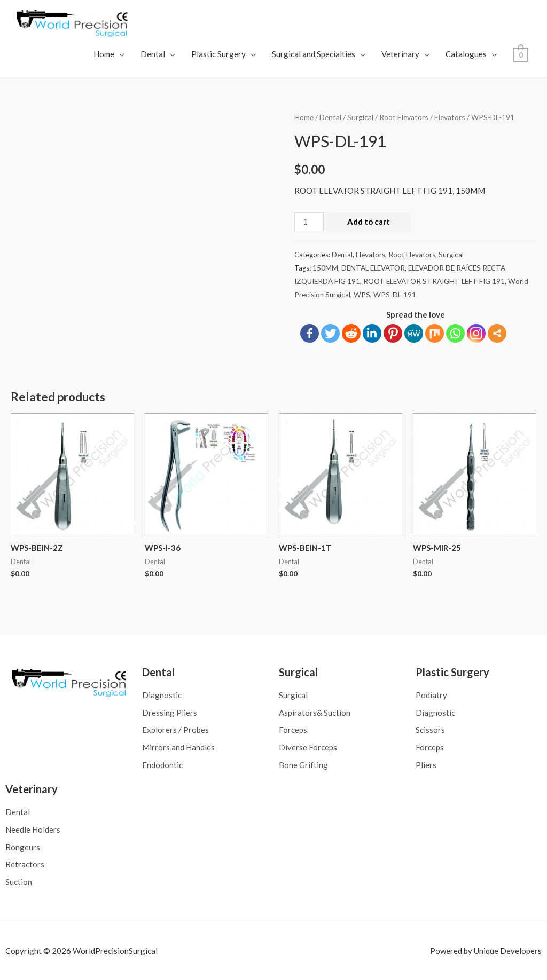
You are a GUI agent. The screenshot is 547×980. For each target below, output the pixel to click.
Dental (154, 54)
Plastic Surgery (220, 54)
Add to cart (369, 222)
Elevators (450, 117)
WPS (362, 295)
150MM (325, 268)
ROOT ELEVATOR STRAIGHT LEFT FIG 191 (434, 281)
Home (105, 54)
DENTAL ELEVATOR (373, 268)
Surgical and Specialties (315, 54)
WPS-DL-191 (395, 295)
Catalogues (467, 54)
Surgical (360, 117)
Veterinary (401, 54)
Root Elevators (404, 117)
